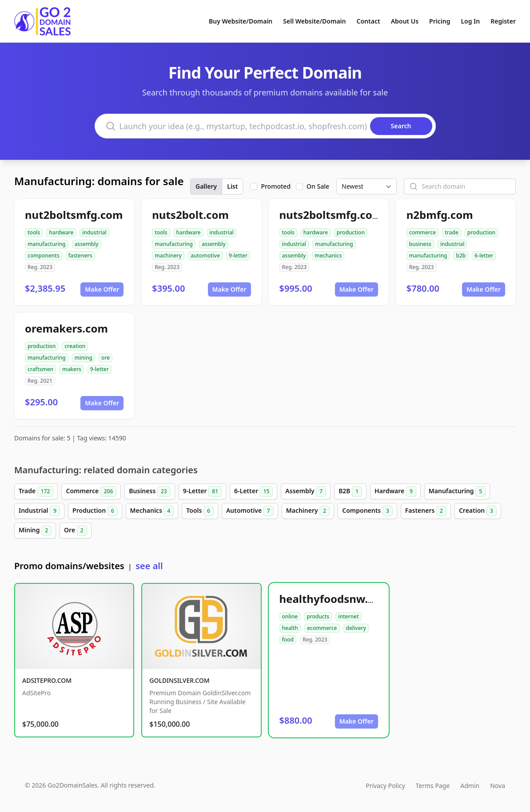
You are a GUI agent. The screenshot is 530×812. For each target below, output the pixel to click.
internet (348, 616)
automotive (205, 255)
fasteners (80, 255)
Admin (470, 786)
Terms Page (433, 786)
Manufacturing (457, 491)
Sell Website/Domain (314, 21)
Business (149, 491)
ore (106, 358)
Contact (369, 21)
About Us (405, 21)
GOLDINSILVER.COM (179, 680)
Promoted (276, 186)
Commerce (91, 491)
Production (95, 511)
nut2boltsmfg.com (74, 215)
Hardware (395, 491)
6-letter (484, 255)
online (290, 616)
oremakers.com (66, 328)
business (420, 244)
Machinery (308, 511)
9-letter (238, 255)
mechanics (328, 255)
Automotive (250, 511)
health (290, 628)
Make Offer (102, 289)
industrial (94, 232)
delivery (356, 628)
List (232, 186)
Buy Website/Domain (241, 21)
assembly (87, 244)
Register (503, 21)
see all (149, 566)
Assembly (306, 491)
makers (72, 369)
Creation (478, 511)
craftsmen (40, 369)
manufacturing (47, 244)
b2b (461, 255)
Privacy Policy (385, 786)
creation (75, 346)
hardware (61, 232)
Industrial (39, 511)
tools (34, 232)
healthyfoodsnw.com (335, 599)
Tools (200, 511)
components (44, 255)
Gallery (206, 186)
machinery (168, 255)
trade (452, 232)
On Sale (318, 186)
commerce (422, 232)
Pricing (440, 21)
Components (367, 511)
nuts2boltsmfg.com (331, 215)
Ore (76, 531)
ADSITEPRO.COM (47, 680)
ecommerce (322, 628)
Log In (470, 21)
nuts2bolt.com (190, 215)
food (288, 640)
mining (84, 358)
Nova (498, 786)
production (351, 232)
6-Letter (253, 491)
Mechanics (152, 511)
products (318, 616)
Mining (35, 531)
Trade (36, 491)
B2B (350, 491)
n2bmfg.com (440, 215)
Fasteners (426, 511)
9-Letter (202, 491)
